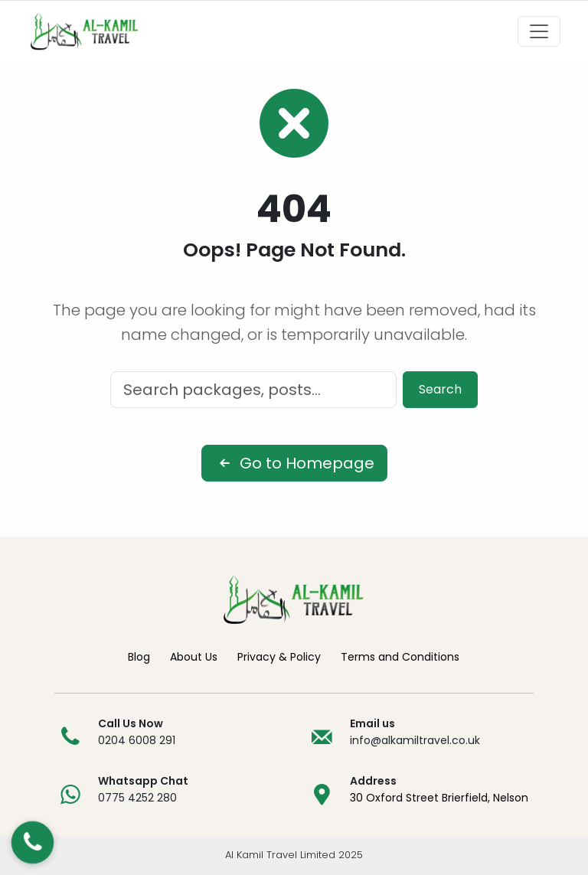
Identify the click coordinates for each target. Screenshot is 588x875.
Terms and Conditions (400, 657)
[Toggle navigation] (539, 31)
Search (440, 389)
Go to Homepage (294, 463)
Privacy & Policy (279, 657)
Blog (139, 657)
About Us (194, 657)
